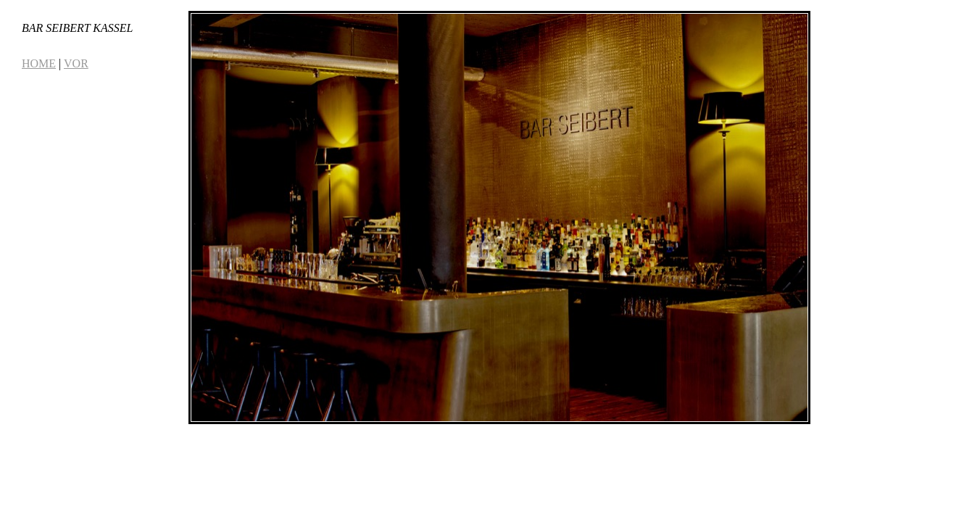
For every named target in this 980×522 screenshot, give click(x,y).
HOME (39, 63)
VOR (76, 63)
